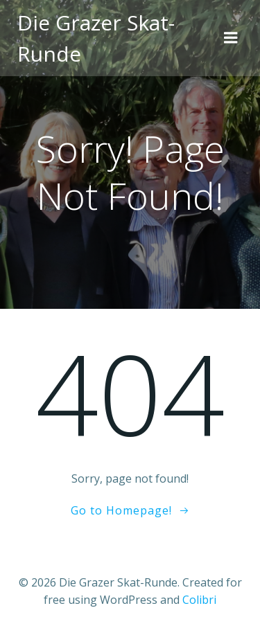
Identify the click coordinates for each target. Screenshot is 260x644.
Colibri (199, 600)
